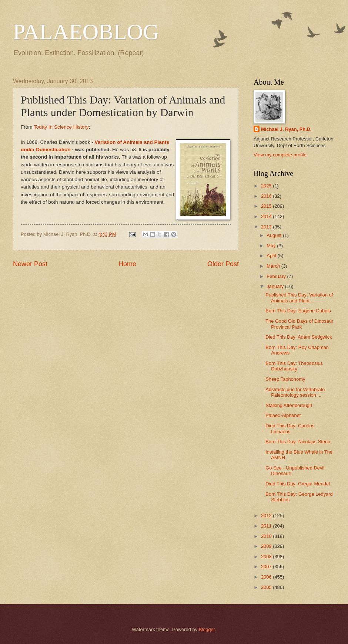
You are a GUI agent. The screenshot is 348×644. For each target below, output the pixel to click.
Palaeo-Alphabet (283, 415)
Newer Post (30, 264)
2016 (267, 196)
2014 (267, 216)
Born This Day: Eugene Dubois (298, 311)
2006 (267, 577)
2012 (267, 516)
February (277, 276)
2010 (267, 536)
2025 (267, 186)
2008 (267, 557)
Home (127, 264)
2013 (267, 227)
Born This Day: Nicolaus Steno (298, 442)
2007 (267, 567)
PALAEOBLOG (86, 32)
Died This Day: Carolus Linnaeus (290, 428)
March (274, 266)
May (272, 246)
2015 (267, 206)
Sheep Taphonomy (285, 379)
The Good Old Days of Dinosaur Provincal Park (299, 324)
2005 (267, 587)
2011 (267, 526)
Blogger (207, 629)
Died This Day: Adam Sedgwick (299, 337)
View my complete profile (280, 155)
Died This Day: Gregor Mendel (298, 484)
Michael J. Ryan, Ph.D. (286, 129)
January (276, 286)
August (275, 235)
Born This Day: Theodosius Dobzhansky (294, 366)
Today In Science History (61, 127)
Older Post (223, 264)
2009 (267, 546)
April (272, 256)
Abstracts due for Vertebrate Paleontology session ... (295, 392)
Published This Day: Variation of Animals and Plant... (299, 298)
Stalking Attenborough (289, 405)
